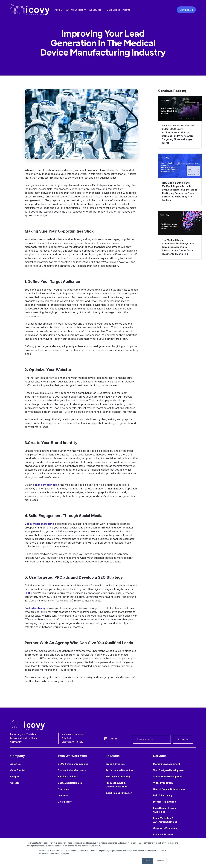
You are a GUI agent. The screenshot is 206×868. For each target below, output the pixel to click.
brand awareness (46, 485)
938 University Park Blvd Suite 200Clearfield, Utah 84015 (74, 738)
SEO (27, 593)
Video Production (163, 783)
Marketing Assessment (167, 764)
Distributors (65, 802)
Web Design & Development (169, 770)
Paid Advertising (163, 795)
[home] (30, 10)
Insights (126, 10)
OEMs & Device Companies (73, 764)
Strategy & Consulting (118, 777)
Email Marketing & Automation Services (165, 820)
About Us (59, 10)
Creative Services (163, 834)
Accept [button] (147, 861)
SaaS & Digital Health (70, 783)
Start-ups (63, 789)
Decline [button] (160, 861)
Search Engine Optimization (169, 789)
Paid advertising (35, 608)
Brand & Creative (115, 764)
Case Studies (113, 10)
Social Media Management (168, 777)
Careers (15, 783)
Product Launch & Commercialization (116, 785)
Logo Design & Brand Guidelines (165, 810)
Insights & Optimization (119, 793)
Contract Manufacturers (72, 770)
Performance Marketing (119, 770)
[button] (76, 10)
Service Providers (68, 777)
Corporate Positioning (166, 828)
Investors (63, 795)
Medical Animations (165, 802)
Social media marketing (39, 524)
